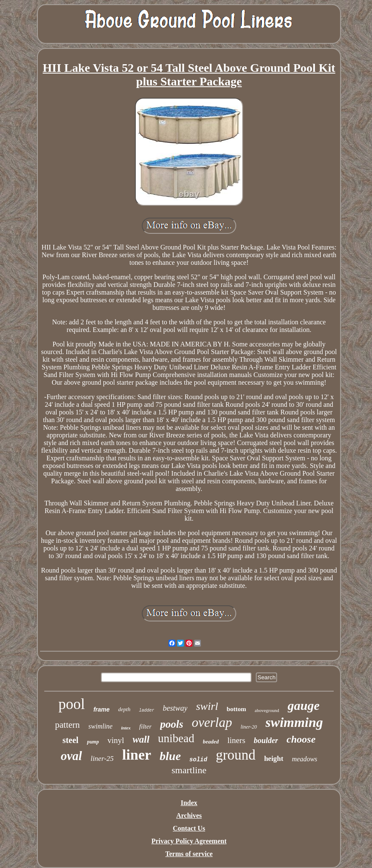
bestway (175, 708)
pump (93, 742)
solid (198, 760)
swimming (294, 722)
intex (126, 728)
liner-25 (102, 759)
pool (72, 704)
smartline (189, 770)
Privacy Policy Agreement (189, 841)
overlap (212, 722)
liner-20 (249, 727)
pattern (67, 725)
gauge (304, 705)
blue (170, 756)
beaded (211, 742)
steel (71, 740)
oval (72, 756)
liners (236, 740)
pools (172, 724)
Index (189, 803)
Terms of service (189, 854)
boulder (266, 740)
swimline (101, 726)
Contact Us (189, 828)
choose (301, 739)
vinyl (116, 740)
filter (145, 726)
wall (141, 739)
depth (124, 709)
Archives (189, 816)
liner (137, 755)
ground (236, 755)
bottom (237, 709)
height (273, 759)
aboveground (267, 710)
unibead (176, 738)
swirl (207, 706)
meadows (305, 759)
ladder (146, 711)
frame (101, 709)
